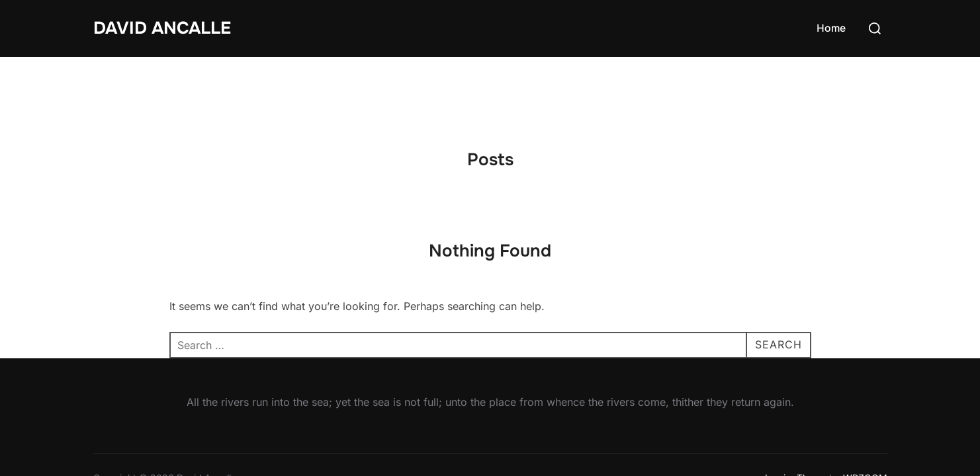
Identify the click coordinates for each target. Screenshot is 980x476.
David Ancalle (162, 28)
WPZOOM (865, 421)
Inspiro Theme (796, 421)
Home (831, 28)
